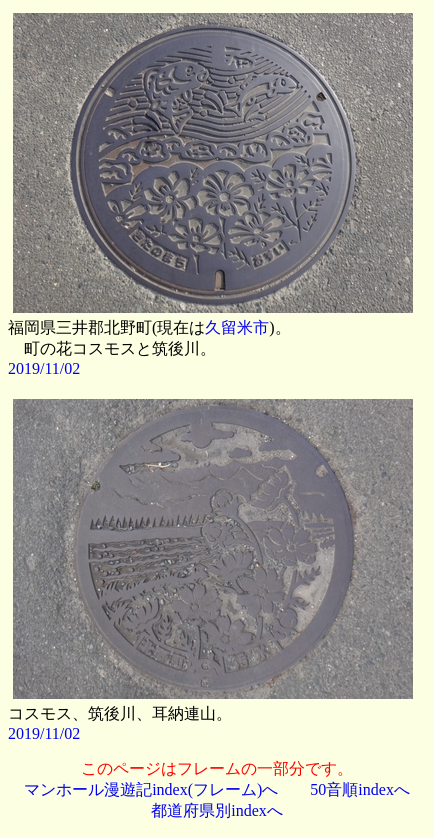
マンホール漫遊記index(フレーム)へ (151, 789)
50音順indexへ (360, 789)
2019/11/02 (44, 368)
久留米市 (237, 327)
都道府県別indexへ (217, 810)
